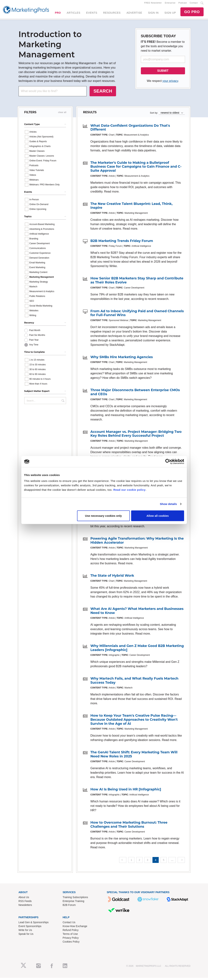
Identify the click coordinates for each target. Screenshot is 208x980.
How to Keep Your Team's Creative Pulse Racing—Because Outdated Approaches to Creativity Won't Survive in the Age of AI (134, 722)
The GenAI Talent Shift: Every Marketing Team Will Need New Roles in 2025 (134, 756)
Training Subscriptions (75, 899)
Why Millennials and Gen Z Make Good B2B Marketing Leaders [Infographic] (137, 650)
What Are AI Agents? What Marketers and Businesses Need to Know (137, 613)
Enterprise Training (74, 903)
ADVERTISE (134, 14)
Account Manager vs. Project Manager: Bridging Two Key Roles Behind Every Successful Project (136, 436)
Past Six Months (37, 337)
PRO (58, 14)
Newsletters (25, 907)
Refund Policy (71, 932)
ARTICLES (74, 14)
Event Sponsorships (30, 928)
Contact (194, 4)
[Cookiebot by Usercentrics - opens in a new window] (168, 462)
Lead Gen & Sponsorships (34, 924)
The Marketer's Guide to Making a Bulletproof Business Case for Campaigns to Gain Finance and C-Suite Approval (136, 169)
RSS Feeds (25, 903)
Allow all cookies (158, 516)
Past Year (34, 342)
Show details (168, 504)
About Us (24, 899)
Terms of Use (70, 936)
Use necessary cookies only (103, 516)
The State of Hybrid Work (112, 578)
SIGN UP (170, 14)
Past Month (35, 333)
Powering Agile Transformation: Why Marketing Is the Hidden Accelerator (137, 543)
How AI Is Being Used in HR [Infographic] (126, 792)
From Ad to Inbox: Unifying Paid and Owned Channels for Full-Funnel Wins (137, 315)
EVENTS (92, 14)
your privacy (170, 83)
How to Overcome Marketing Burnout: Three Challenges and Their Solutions (129, 827)
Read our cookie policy (129, 490)
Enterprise (170, 4)
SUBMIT (163, 73)
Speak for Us (26, 936)
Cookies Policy (71, 944)
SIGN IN (153, 14)
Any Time (34, 347)
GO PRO (192, 13)
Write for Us (25, 932)
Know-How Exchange (75, 928)
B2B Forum (69, 907)
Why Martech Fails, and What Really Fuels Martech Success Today (134, 683)
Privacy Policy (71, 940)
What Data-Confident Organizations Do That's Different (130, 130)
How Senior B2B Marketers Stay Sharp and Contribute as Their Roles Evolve (137, 283)
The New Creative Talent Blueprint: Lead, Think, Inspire (131, 208)
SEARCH (103, 93)
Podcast (183, 4)
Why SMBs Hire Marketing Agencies (121, 359)
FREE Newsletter (153, 4)
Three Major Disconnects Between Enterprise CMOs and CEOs (135, 394)
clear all (62, 115)
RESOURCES (112, 14)
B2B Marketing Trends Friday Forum (122, 243)
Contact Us (69, 924)
